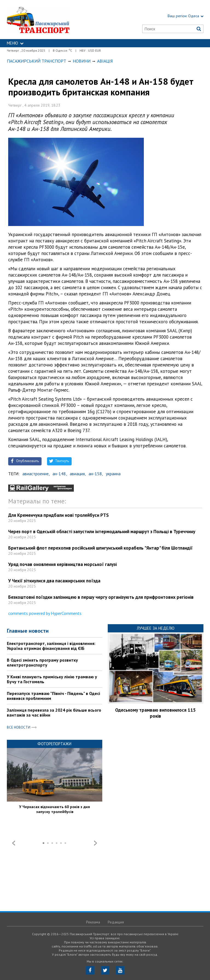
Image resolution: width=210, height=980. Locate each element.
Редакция (116, 922)
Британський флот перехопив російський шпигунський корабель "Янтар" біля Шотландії (100, 548)
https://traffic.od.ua (51, 20)
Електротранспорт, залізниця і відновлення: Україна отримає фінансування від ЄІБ (51, 646)
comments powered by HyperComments (45, 613)
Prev (14, 843)
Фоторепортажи (54, 744)
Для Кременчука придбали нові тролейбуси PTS (59, 515)
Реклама (93, 922)
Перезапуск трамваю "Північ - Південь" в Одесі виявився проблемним (53, 696)
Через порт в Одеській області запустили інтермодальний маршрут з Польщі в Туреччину (102, 532)
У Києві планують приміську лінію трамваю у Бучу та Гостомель (52, 679)
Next (95, 843)
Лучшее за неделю (156, 628)
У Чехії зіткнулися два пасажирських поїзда (54, 581)
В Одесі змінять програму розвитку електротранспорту (42, 662)
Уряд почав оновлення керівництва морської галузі (62, 564)
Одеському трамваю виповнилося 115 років (155, 713)
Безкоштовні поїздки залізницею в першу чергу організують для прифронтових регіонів (101, 597)
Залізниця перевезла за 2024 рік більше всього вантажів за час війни (54, 712)
